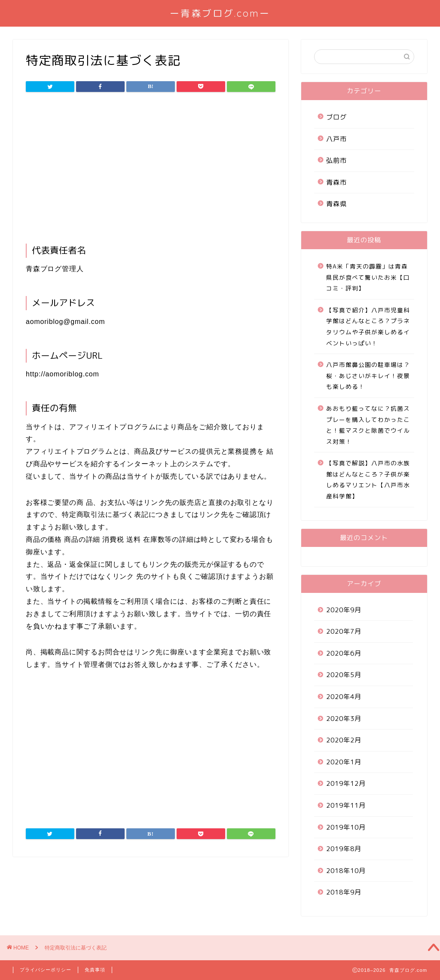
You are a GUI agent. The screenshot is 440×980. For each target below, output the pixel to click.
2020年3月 (344, 719)
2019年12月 (346, 783)
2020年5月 (344, 675)
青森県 (336, 204)
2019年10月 (346, 827)
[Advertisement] (151, 171)
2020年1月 (344, 762)
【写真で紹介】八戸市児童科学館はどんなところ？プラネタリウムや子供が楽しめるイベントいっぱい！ (368, 327)
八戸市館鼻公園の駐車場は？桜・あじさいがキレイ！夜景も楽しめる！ (368, 376)
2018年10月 (346, 871)
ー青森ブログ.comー (220, 13)
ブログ (336, 117)
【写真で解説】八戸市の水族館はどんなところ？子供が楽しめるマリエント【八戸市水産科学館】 (368, 479)
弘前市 (336, 160)
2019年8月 (344, 849)
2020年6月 (344, 653)
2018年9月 (344, 892)
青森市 (336, 182)
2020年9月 (344, 610)
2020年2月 (344, 740)
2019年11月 (346, 805)
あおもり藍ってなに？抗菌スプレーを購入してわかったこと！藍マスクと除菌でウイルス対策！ (368, 425)
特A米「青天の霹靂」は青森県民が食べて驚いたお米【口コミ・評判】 (368, 277)
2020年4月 (344, 697)
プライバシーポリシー (46, 970)
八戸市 (336, 139)
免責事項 (95, 970)
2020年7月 (344, 631)
